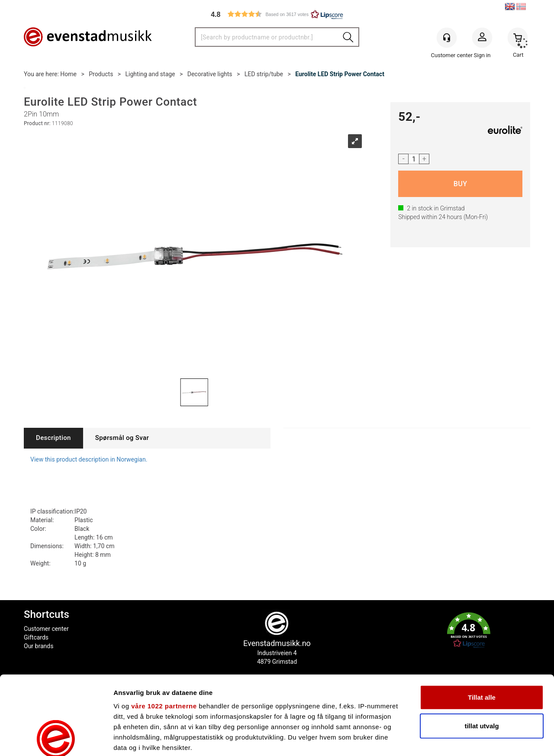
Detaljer (461, 739)
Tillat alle (482, 624)
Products (101, 74)
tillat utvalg (482, 652)
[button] (277, 14)
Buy (460, 184)
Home (68, 74)
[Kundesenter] (447, 38)
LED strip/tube (264, 74)
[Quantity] (414, 159)
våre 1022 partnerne (164, 632)
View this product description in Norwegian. (89, 459)
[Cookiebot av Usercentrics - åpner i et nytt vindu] (56, 739)
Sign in (482, 39)
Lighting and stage (150, 74)
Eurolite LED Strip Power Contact (340, 74)
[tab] (53, 438)
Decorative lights (210, 74)
